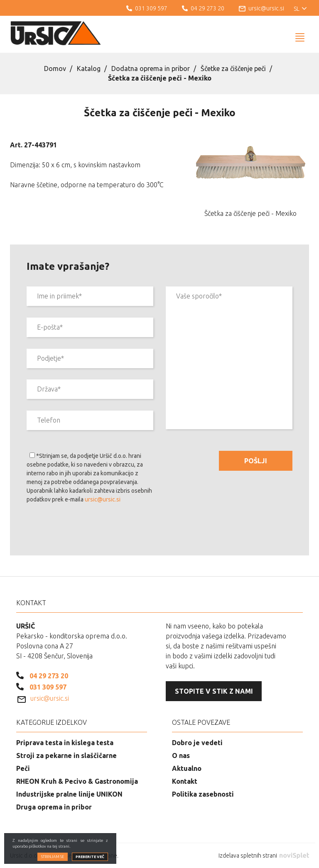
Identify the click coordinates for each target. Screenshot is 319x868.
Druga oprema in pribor (54, 807)
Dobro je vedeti (197, 743)
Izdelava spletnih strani (264, 856)
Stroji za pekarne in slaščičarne (66, 756)
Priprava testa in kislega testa (65, 743)
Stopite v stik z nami (214, 691)
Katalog (89, 68)
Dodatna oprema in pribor (151, 68)
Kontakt (185, 781)
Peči (23, 768)
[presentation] (90, 531)
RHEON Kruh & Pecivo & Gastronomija (77, 781)
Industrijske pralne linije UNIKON (69, 794)
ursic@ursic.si (103, 499)
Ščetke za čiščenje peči (233, 68)
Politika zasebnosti (203, 794)
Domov (55, 68)
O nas (181, 756)
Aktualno (187, 768)
